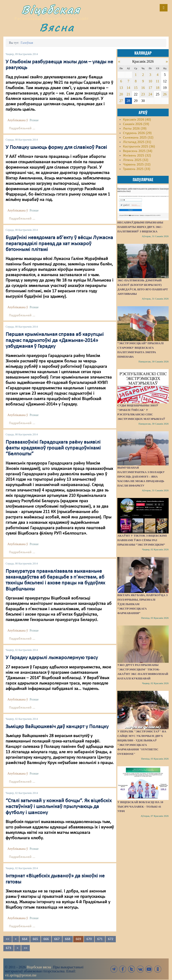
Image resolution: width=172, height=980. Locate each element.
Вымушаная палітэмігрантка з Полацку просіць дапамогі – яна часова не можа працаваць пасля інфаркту (141, 477)
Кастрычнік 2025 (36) (139, 147)
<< (8, 939)
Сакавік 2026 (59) (136, 124)
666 (46, 939)
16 (143, 88)
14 (128, 88)
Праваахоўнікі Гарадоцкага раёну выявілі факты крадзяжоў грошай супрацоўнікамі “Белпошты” (53, 448)
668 (68, 939)
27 (121, 101)
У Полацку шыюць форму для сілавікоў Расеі (56, 148)
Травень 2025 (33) (137, 169)
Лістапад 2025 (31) (137, 142)
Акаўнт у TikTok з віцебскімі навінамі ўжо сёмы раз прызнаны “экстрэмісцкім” (142, 540)
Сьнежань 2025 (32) (138, 138)
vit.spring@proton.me (21, 975)
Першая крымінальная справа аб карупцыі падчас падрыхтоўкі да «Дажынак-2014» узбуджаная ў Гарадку (55, 340)
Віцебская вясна (39, 967)
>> (26, 948)
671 (100, 939)
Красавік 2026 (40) (137, 120)
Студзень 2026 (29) (137, 133)
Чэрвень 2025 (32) (137, 165)
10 (150, 81)
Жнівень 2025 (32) (137, 156)
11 (158, 81)
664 (25, 939)
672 (111, 939)
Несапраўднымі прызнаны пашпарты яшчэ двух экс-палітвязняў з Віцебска (140, 227)
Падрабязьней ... (22, 128)
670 (89, 939)
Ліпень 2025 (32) (136, 160)
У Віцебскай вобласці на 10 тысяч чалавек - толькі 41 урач (140, 807)
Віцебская (51, 10)
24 (150, 94)
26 (165, 94)
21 (128, 94)
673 (9, 948)
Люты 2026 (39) (135, 129)
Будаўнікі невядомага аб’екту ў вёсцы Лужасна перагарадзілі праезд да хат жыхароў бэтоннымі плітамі (59, 244)
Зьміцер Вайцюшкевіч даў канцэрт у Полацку (57, 727)
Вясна (57, 27)
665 (35, 939)
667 (57, 939)
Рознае (34, 120)
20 (121, 94)
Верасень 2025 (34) (138, 151)
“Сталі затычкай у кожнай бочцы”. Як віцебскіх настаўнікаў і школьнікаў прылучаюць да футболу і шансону (59, 807)
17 (150, 88)
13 (121, 88)
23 (143, 94)
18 (157, 88)
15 (136, 88)
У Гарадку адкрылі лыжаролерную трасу (52, 658)
